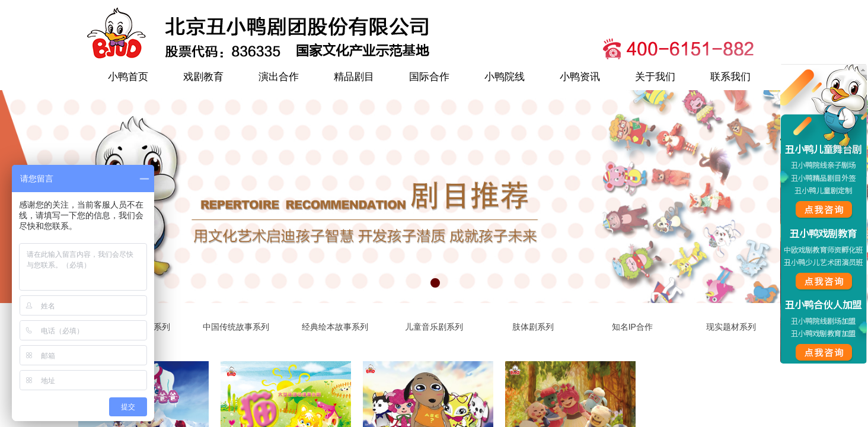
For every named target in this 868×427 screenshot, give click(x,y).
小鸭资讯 (580, 77)
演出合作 (279, 77)
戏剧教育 (203, 77)
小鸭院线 (505, 77)
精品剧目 (354, 77)
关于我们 (655, 77)
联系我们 (730, 77)
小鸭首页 (128, 77)
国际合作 (429, 77)
